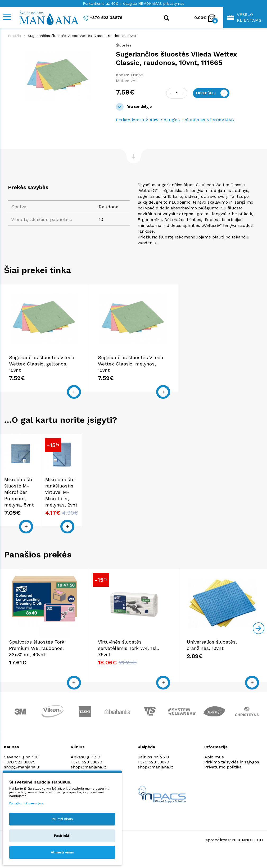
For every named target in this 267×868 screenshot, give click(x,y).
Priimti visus (62, 819)
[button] (103, 48)
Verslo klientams (244, 17)
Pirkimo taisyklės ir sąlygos (232, 774)
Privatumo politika (223, 779)
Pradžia (14, 36)
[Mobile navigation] (7, 17)
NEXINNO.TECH (248, 852)
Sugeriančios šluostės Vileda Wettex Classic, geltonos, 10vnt (42, 364)
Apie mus (214, 769)
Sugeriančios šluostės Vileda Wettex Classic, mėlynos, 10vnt (131, 364)
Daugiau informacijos (26, 803)
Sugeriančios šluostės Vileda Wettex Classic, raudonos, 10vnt (82, 36)
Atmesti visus (62, 852)
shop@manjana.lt (155, 779)
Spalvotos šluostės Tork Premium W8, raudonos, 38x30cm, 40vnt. (37, 660)
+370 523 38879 (103, 18)
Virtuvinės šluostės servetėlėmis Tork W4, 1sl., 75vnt (128, 660)
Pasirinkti (62, 836)
